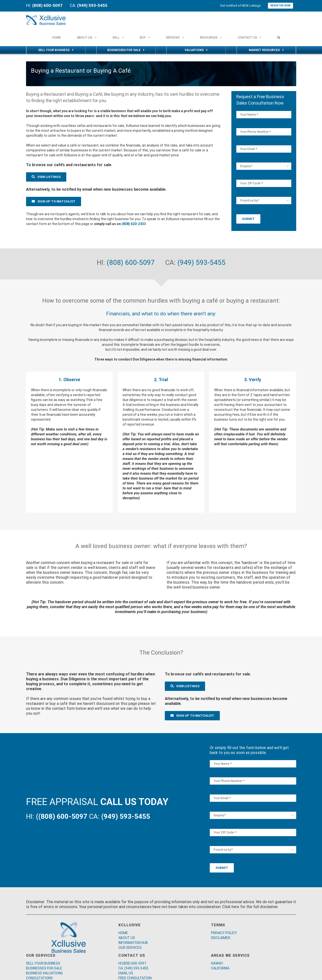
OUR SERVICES (130, 948)
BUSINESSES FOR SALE (44, 968)
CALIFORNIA (220, 968)
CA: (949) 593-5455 (133, 968)
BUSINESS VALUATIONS (44, 973)
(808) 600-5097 (132, 262)
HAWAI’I (217, 963)
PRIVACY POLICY (224, 933)
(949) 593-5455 (201, 262)
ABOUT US (127, 938)
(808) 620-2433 (134, 224)
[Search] (279, 37)
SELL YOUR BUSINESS (43, 963)
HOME (123, 933)
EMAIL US (126, 973)
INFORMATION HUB (133, 943)
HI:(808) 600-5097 (132, 963)
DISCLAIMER (221, 938)
